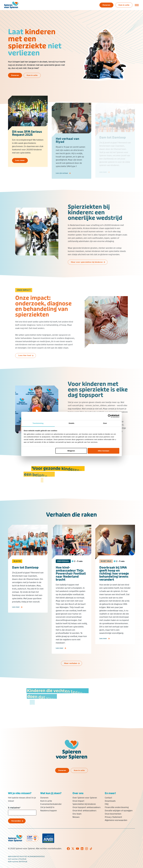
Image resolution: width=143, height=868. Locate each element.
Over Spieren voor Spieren (85, 798)
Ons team (77, 814)
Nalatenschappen (49, 811)
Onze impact (78, 801)
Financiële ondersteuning (117, 807)
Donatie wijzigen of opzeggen (119, 811)
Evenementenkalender (51, 804)
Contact (108, 798)
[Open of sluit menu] (137, 5)
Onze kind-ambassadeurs (84, 811)
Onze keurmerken (113, 814)
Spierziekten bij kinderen (84, 804)
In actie (17, 568)
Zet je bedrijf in (47, 807)
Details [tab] (71, 423)
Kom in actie (46, 801)
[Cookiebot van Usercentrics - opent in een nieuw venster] (110, 416)
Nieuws (76, 817)
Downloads (110, 801)
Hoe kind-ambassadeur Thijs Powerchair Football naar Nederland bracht (71, 580)
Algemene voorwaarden (116, 820)
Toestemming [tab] (38, 423)
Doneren (44, 798)
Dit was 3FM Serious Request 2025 (27, 136)
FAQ (107, 804)
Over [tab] (105, 423)
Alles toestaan (104, 451)
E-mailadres (14, 808)
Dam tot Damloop (25, 574)
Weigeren (71, 451)
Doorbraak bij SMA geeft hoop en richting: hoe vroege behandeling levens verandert (114, 580)
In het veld (106, 568)
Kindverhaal (63, 568)
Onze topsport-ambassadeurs (87, 807)
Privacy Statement (113, 817)
